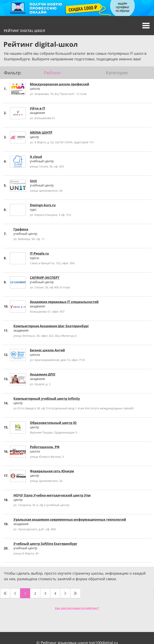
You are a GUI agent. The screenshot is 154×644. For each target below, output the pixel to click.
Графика (21, 229)
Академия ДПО (43, 374)
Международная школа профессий (60, 84)
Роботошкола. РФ (45, 447)
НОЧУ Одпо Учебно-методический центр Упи (52, 495)
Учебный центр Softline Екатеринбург (45, 544)
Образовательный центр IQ (53, 423)
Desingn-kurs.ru (43, 205)
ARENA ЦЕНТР (41, 133)
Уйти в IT (37, 108)
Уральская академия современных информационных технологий (70, 519)
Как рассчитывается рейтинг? (77, 608)
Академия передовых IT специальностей (64, 302)
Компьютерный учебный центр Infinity (47, 399)
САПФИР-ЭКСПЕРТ (45, 278)
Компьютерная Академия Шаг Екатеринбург (51, 326)
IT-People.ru (39, 253)
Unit (33, 181)
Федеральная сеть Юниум (52, 471)
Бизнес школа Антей (47, 350)
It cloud (36, 157)
